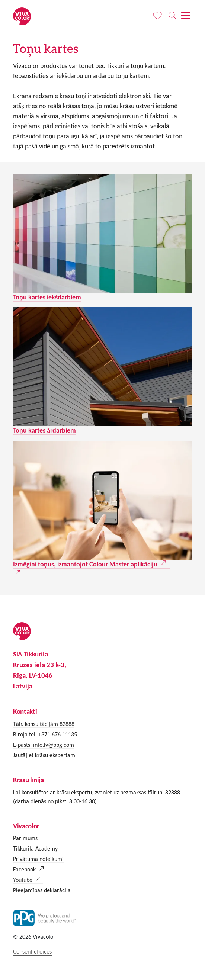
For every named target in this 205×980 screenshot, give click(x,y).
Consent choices (32, 952)
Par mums (25, 838)
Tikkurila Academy (35, 849)
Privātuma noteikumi (38, 859)
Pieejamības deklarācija (42, 890)
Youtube (23, 880)
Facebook (24, 869)
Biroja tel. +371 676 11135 (45, 734)
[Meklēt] (172, 16)
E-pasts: (23, 745)
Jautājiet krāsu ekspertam (44, 755)
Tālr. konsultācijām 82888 (44, 724)
